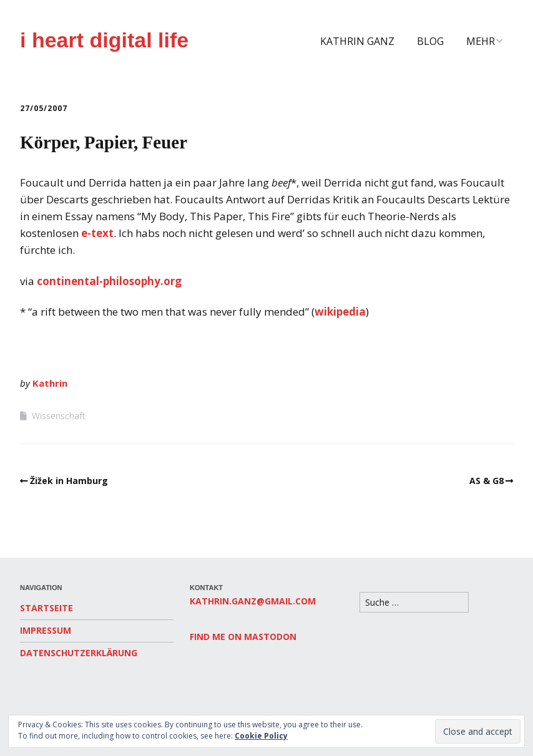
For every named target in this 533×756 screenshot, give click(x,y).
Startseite (46, 608)
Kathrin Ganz (357, 41)
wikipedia (340, 312)
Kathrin (50, 383)
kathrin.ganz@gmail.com (253, 601)
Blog (430, 41)
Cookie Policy (261, 736)
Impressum (46, 630)
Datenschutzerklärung (79, 653)
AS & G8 (487, 481)
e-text (97, 233)
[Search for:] (414, 602)
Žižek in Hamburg (69, 481)
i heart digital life (104, 40)
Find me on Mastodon (243, 637)
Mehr (481, 41)
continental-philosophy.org (109, 281)
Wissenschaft (59, 416)
